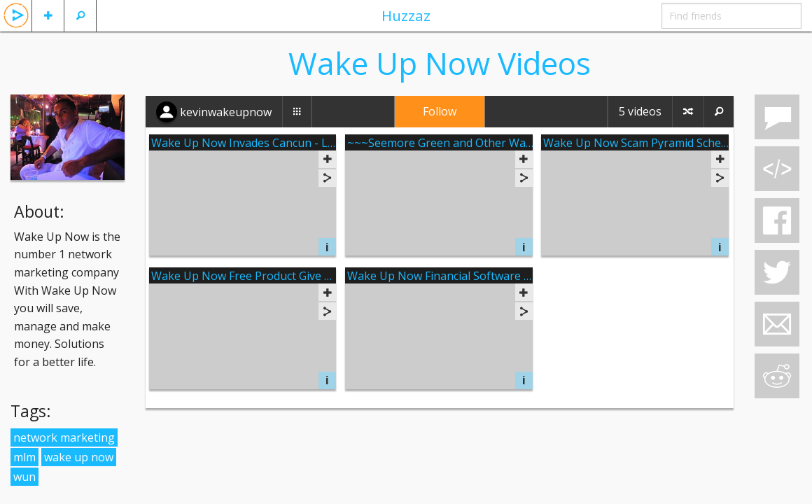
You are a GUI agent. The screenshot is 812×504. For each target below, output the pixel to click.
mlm (24, 457)
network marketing (64, 437)
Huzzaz (406, 15)
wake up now (79, 457)
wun (24, 477)
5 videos (640, 111)
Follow (440, 111)
